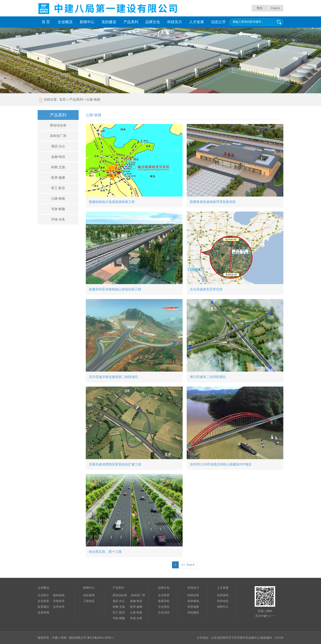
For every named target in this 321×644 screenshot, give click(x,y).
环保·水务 (58, 219)
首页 (62, 100)
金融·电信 (58, 157)
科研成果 (193, 607)
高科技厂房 (58, 136)
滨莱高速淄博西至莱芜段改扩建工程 (115, 464)
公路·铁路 (58, 199)
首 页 (46, 22)
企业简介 (43, 595)
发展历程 (164, 601)
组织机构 (59, 595)
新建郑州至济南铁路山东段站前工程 (115, 289)
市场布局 (59, 601)
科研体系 (193, 595)
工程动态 (89, 601)
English (275, 8)
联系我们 (43, 607)
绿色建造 (193, 613)
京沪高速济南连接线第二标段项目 (113, 377)
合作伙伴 (59, 607)
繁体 (260, 8)
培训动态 (223, 601)
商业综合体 (58, 125)
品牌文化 (153, 22)
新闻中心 (87, 22)
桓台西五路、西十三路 (105, 552)
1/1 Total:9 (188, 565)
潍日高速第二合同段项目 (208, 377)
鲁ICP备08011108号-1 (101, 638)
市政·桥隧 (58, 209)
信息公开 (218, 22)
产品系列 (131, 22)
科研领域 (193, 601)
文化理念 (164, 607)
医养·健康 (58, 178)
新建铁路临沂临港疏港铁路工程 (112, 202)
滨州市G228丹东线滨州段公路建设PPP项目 (221, 464)
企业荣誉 (164, 595)
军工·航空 (58, 188)
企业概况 (65, 22)
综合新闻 (89, 595)
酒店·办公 (58, 146)
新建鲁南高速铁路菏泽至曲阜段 (213, 202)
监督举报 (43, 613)
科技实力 (175, 22)
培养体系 (223, 595)
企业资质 (43, 601)
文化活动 (164, 613)
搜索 (279, 22)
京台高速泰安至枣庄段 (206, 289)
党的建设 (109, 22)
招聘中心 (223, 607)
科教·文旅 (58, 167)
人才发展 (197, 22)
